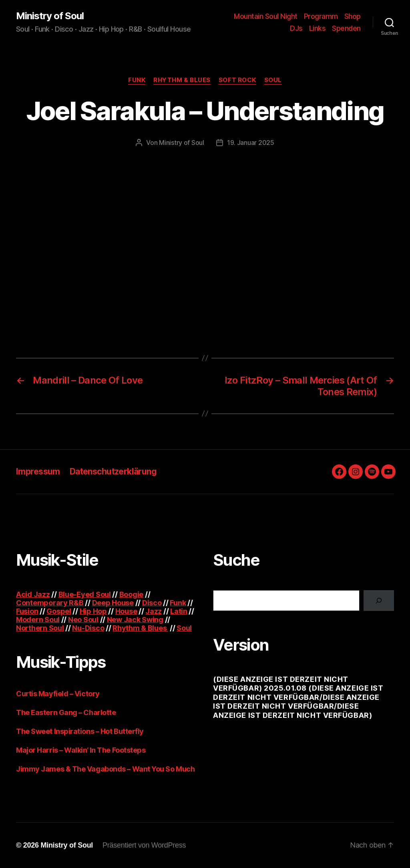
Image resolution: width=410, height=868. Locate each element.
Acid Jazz (33, 594)
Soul (273, 80)
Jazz (154, 611)
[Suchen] (379, 601)
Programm (321, 16)
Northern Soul (40, 628)
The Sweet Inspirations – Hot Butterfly (80, 731)
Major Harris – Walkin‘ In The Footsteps (81, 750)
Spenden (346, 28)
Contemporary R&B (50, 603)
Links (318, 28)
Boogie (131, 594)
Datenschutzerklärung (113, 471)
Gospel (59, 611)
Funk (137, 80)
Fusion (27, 611)
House (126, 611)
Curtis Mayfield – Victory (58, 694)
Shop (353, 16)
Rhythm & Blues (182, 80)
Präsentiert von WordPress (144, 845)
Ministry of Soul (50, 16)
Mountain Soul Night (266, 16)
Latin (179, 611)
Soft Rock (237, 80)
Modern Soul (38, 620)
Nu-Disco (88, 628)
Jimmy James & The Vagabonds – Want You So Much (105, 769)
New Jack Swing (135, 620)
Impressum (38, 471)
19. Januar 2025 (251, 143)
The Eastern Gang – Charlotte (66, 712)
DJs (296, 28)
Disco (152, 603)
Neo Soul (83, 620)
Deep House (113, 603)
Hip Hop (93, 611)
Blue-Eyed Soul (85, 594)
